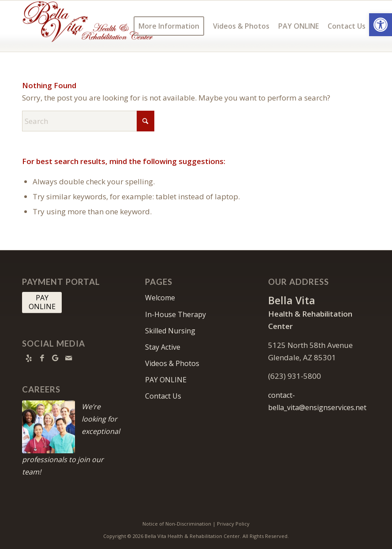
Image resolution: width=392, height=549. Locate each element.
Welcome (160, 298)
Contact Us (163, 396)
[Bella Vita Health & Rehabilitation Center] (88, 26)
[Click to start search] (146, 121)
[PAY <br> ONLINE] (42, 303)
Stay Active (163, 347)
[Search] (88, 121)
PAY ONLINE (166, 380)
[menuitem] (169, 26)
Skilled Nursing (170, 331)
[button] (381, 25)
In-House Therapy (175, 314)
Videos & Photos (172, 363)
